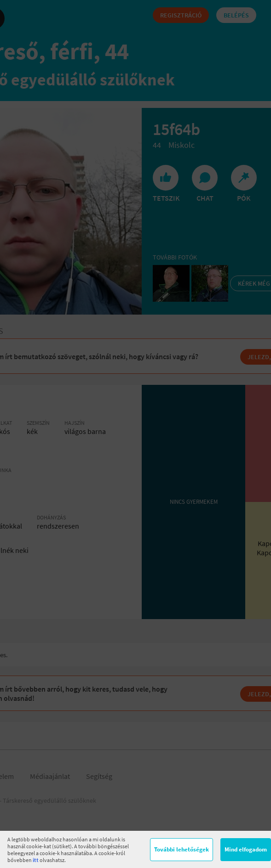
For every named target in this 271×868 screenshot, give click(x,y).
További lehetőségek (182, 849)
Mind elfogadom (246, 849)
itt (36, 860)
